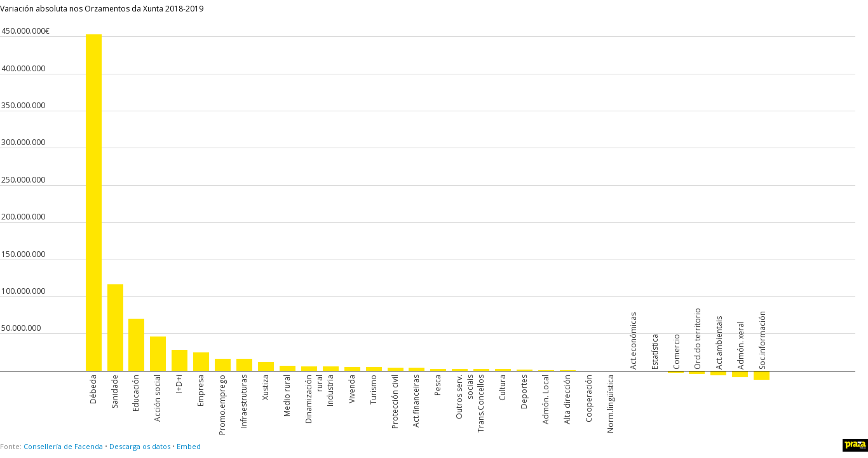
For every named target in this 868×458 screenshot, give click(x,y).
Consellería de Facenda (63, 446)
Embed (189, 446)
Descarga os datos (140, 446)
